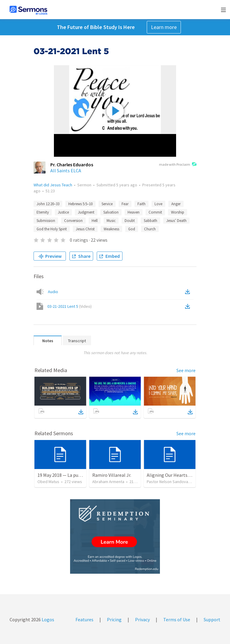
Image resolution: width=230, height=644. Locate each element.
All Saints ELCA (66, 170)
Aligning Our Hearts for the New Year (184, 475)
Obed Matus (48, 482)
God (132, 229)
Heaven (134, 212)
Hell (95, 221)
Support (212, 619)
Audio (53, 292)
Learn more (164, 27)
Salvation (111, 212)
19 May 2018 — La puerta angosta (71, 475)
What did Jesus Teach (53, 185)
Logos (47, 619)
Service (107, 204)
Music (111, 221)
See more (186, 370)
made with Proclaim (178, 165)
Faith (142, 204)
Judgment (86, 212)
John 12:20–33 (48, 204)
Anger (176, 204)
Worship (178, 212)
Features (84, 619)
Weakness (111, 229)
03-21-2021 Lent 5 (69, 306)
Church (150, 229)
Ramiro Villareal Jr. (112, 475)
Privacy (142, 619)
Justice (63, 212)
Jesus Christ (85, 229)
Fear (125, 204)
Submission (46, 221)
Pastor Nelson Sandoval (168, 482)
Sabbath (150, 221)
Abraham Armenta (108, 482)
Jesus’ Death (176, 221)
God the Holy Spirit (52, 229)
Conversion (73, 221)
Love (158, 204)
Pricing (114, 619)
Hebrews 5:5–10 (80, 204)
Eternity (43, 212)
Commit (155, 212)
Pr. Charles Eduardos (72, 165)
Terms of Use (177, 619)
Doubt (130, 221)
